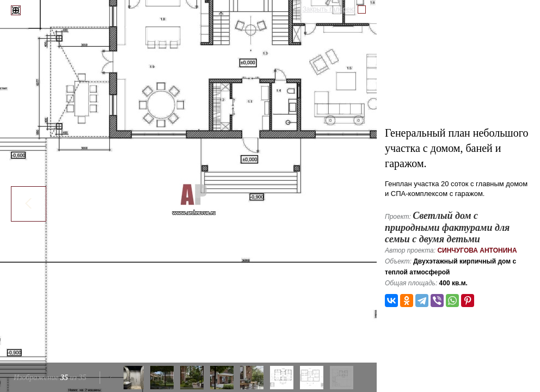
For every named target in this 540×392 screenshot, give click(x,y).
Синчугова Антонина (477, 250)
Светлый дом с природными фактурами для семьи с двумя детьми (447, 227)
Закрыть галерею (329, 9)
